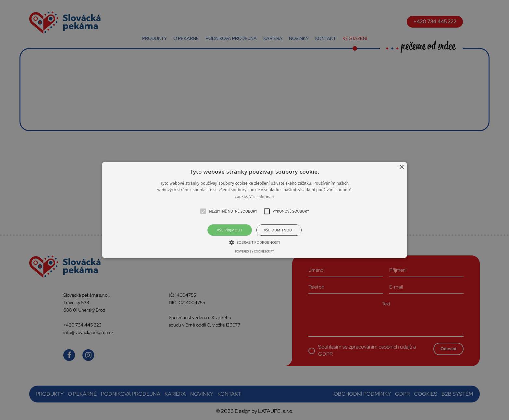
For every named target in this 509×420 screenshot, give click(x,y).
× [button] (401, 167)
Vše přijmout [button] (230, 230)
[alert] (255, 210)
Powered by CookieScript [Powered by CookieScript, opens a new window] (255, 252)
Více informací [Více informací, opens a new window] (262, 197)
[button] (255, 210)
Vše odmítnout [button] (279, 230)
